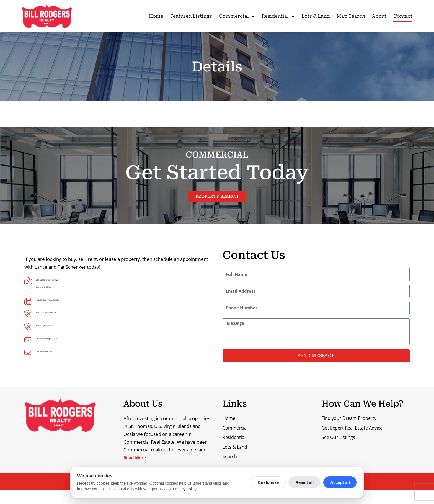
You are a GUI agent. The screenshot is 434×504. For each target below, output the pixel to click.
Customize (268, 482)
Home (156, 16)
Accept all (340, 482)
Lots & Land (316, 16)
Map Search (351, 16)
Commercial (237, 16)
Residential (278, 16)
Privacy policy (184, 489)
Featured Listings (191, 16)
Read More (136, 458)
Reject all (304, 482)
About (379, 16)
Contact (403, 16)
